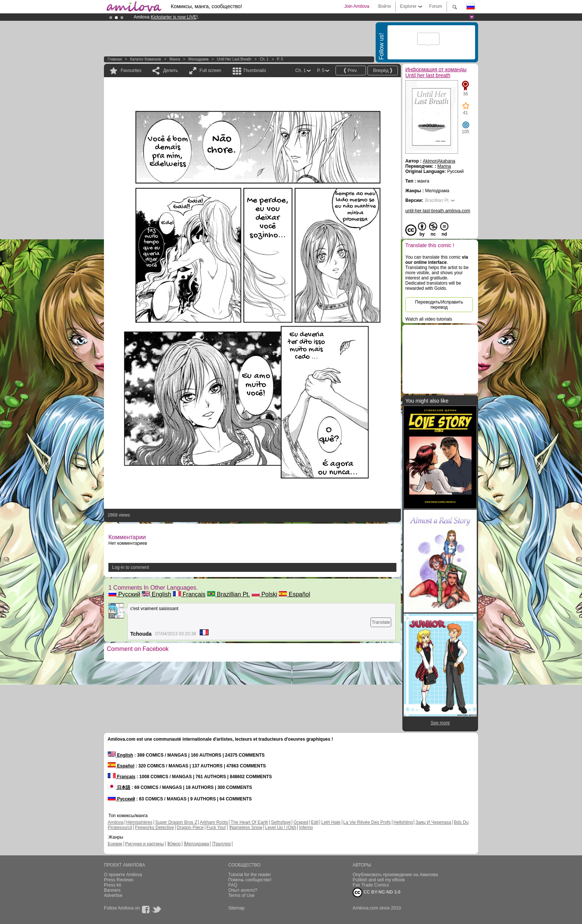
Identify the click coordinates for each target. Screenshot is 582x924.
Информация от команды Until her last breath (436, 72)
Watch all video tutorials (429, 319)
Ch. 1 (264, 59)
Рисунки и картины (145, 844)
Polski (264, 594)
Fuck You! (216, 828)
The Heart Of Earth (249, 822)
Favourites (131, 71)
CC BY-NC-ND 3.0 (377, 892)
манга (175, 59)
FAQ (233, 885)
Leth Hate (331, 822)
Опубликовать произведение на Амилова (395, 875)
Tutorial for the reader (250, 875)
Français (189, 594)
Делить (170, 71)
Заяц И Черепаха (433, 822)
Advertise (113, 895)
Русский (124, 594)
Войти (385, 6)
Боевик (115, 844)
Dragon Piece (190, 828)
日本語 (119, 787)
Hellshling (403, 822)
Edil (315, 822)
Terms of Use (241, 895)
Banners (112, 890)
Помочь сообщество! (250, 880)
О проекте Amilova (123, 875)
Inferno (306, 828)
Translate (381, 622)
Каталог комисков (146, 59)
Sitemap (236, 908)
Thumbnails (255, 71)
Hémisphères (139, 822)
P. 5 (280, 59)
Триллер (222, 844)
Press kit (112, 885)
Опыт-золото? (243, 890)
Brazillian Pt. (228, 594)
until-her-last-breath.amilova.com (438, 211)
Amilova (116, 822)
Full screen (211, 71)
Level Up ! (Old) (281, 828)
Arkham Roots (214, 822)
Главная (115, 59)
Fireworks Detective (154, 828)
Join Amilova (357, 6)
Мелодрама (198, 59)
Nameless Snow (246, 828)
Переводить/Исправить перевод (439, 305)
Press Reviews (119, 880)
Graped (301, 822)
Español (294, 594)
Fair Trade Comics (371, 885)
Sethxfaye (281, 822)
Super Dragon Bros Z (176, 822)
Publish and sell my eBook (379, 880)
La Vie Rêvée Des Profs (367, 822)
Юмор (174, 844)
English (156, 594)
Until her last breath (234, 59)
